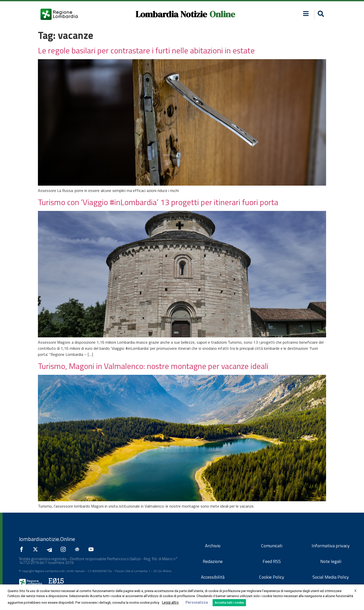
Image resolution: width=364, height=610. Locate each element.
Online (222, 14)
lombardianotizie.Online (47, 539)
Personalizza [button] (197, 602)
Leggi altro (170, 602)
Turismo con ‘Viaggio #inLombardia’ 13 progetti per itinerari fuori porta (158, 202)
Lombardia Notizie (171, 14)
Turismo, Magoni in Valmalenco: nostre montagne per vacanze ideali (153, 366)
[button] (320, 14)
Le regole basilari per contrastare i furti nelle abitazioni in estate (146, 50)
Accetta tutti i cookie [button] (229, 603)
